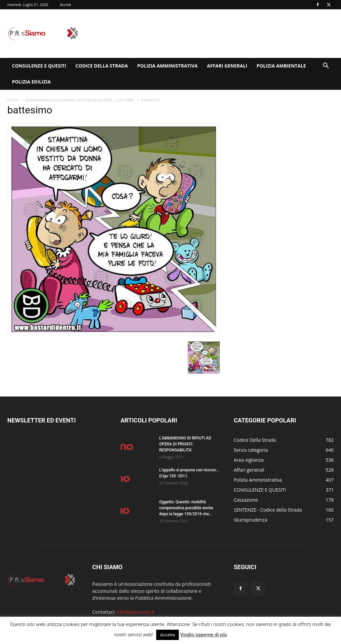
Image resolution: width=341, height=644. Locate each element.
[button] (326, 66)
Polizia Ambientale (281, 66)
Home (13, 100)
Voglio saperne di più (204, 635)
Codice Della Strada (102, 66)
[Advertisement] (212, 34)
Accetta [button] (168, 635)
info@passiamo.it (136, 612)
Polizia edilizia (31, 82)
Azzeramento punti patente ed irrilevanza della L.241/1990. (80, 100)
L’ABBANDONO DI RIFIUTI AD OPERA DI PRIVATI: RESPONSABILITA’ (185, 444)
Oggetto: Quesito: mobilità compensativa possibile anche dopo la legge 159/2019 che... (186, 508)
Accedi (65, 4)
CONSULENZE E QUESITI (39, 66)
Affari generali (227, 66)
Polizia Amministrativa (167, 66)
